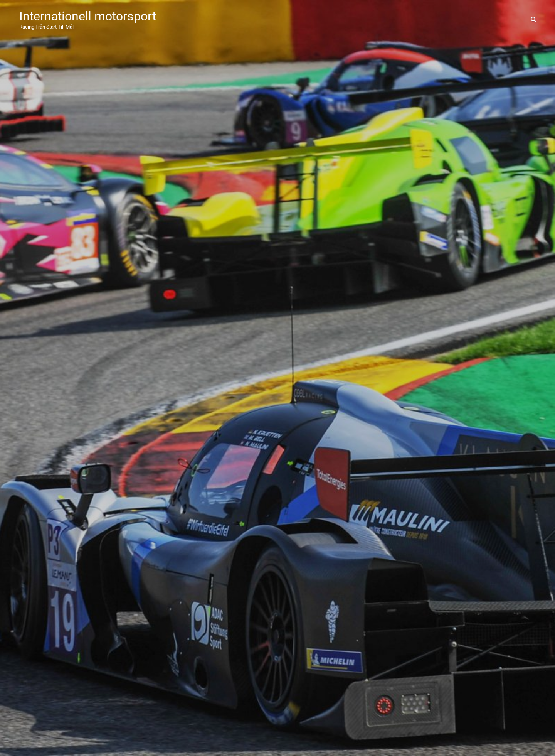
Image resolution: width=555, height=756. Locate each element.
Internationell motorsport (88, 16)
